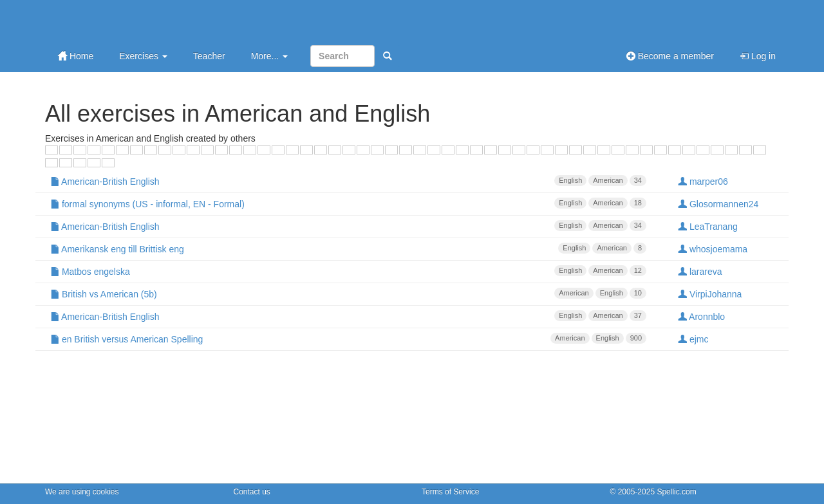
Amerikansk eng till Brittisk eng (348, 248)
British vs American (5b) (348, 294)
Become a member (670, 56)
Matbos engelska (348, 271)
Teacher (209, 56)
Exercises (143, 56)
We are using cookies (82, 492)
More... (269, 56)
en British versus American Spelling (348, 339)
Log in (758, 56)
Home (76, 56)
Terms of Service (450, 492)
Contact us (252, 492)
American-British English (348, 181)
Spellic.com (676, 492)
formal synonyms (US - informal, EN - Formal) (348, 203)
